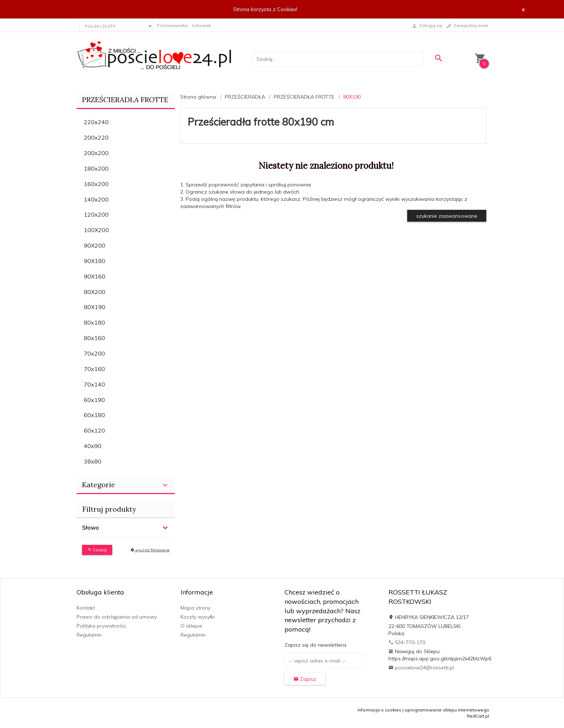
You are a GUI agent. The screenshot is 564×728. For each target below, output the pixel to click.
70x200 (94, 353)
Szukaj (97, 550)
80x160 (94, 338)
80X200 (95, 292)
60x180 (94, 415)
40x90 (93, 446)
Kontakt (86, 608)
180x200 (96, 168)
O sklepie (191, 626)
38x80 (93, 461)
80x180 (94, 322)
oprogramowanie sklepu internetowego (447, 710)
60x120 (94, 430)
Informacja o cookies (379, 710)
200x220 (96, 137)
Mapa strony (195, 608)
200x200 (96, 153)
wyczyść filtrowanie (150, 550)
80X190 (95, 307)
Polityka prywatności (101, 626)
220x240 (96, 122)
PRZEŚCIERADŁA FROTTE (125, 100)
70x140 (94, 384)
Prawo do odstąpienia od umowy (117, 617)
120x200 (96, 214)
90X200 (95, 245)
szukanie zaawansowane (447, 216)
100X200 (96, 230)
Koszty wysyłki (198, 617)
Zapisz (305, 679)
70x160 (94, 369)
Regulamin (89, 635)
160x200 (96, 184)
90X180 (95, 261)
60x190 (94, 400)
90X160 (95, 276)
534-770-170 (407, 642)
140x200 (96, 199)
